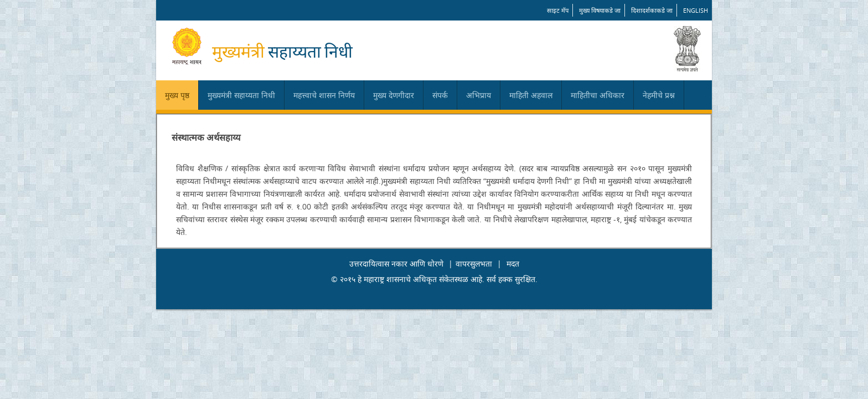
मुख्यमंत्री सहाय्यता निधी (241, 95)
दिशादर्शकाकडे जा (652, 10)
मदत (513, 264)
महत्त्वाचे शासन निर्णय (324, 95)
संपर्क (440, 95)
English (696, 10)
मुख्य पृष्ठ (177, 95)
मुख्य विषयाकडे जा (600, 10)
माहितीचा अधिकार (598, 95)
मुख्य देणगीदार (394, 95)
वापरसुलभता (474, 264)
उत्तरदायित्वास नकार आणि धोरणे (396, 264)
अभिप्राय (479, 95)
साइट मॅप (558, 10)
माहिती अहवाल (531, 95)
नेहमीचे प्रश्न (659, 95)
